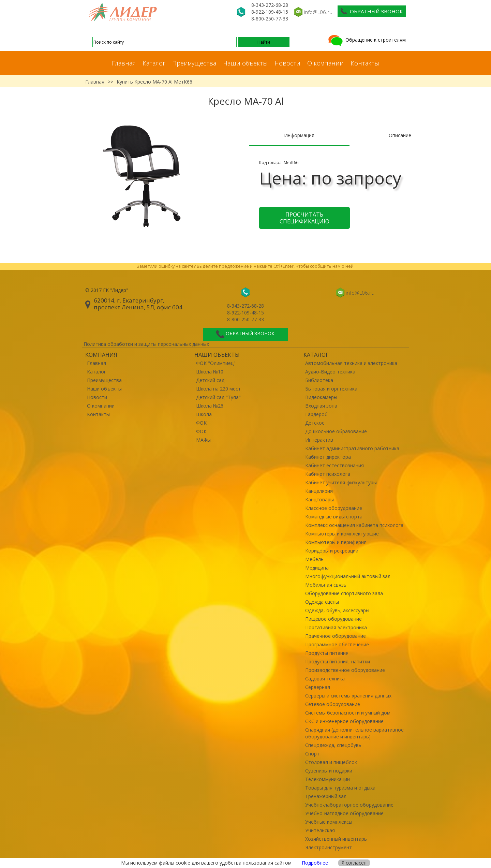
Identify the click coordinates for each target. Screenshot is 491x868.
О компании (325, 63)
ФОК (201, 423)
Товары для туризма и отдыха (340, 788)
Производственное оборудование (345, 670)
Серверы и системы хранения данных (348, 696)
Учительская (320, 830)
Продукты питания (327, 653)
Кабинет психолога (328, 474)
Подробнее (315, 863)
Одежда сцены (322, 602)
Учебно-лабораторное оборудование (349, 805)
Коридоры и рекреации (332, 551)
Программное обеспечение (337, 644)
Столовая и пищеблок (331, 762)
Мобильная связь (326, 585)
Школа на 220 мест (218, 389)
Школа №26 (210, 406)
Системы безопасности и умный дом (348, 713)
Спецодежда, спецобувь (333, 745)
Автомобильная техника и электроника (351, 363)
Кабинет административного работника (352, 448)
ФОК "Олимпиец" (216, 363)
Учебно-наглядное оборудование (344, 813)
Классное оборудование (334, 508)
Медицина (317, 568)
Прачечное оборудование (336, 636)
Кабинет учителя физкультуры (341, 482)
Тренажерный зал (326, 796)
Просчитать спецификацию (304, 218)
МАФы (203, 440)
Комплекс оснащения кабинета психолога (354, 525)
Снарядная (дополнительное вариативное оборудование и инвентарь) (354, 733)
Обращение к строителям (366, 40)
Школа (204, 414)
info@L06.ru (318, 12)
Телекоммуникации (328, 779)
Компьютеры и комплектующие (342, 534)
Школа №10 (210, 372)
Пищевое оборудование (333, 619)
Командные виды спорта (334, 517)
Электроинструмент (329, 847)
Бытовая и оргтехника (331, 389)
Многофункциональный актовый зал (348, 576)
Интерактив (319, 440)
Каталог (154, 63)
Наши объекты (245, 63)
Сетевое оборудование (333, 704)
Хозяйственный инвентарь (336, 839)
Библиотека (319, 380)
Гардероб (316, 414)
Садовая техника (325, 679)
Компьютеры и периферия (336, 542)
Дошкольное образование (336, 431)
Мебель (314, 559)
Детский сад (210, 380)
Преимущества (194, 63)
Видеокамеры (321, 397)
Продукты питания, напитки (338, 661)
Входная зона (321, 406)
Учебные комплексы (329, 822)
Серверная (318, 687)
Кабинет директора (328, 457)
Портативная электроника (336, 627)
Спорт (312, 754)
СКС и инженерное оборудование (344, 721)
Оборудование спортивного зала (344, 593)
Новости (287, 63)
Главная (124, 63)
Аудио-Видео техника (330, 372)
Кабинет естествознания (334, 465)
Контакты (365, 63)
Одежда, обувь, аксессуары (337, 610)
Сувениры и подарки (329, 771)
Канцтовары (319, 499)
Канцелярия (319, 491)
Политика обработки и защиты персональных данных (146, 344)
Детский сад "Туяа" (218, 397)
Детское (315, 423)
